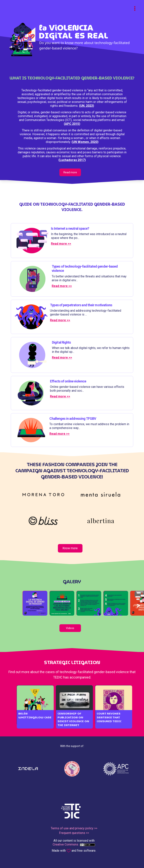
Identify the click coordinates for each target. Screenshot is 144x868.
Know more (70, 548)
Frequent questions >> (74, 833)
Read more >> (61, 244)
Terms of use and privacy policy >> (74, 828)
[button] (38, 603)
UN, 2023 (87, 106)
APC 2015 (72, 124)
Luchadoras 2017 (72, 160)
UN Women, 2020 (85, 142)
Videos (70, 628)
